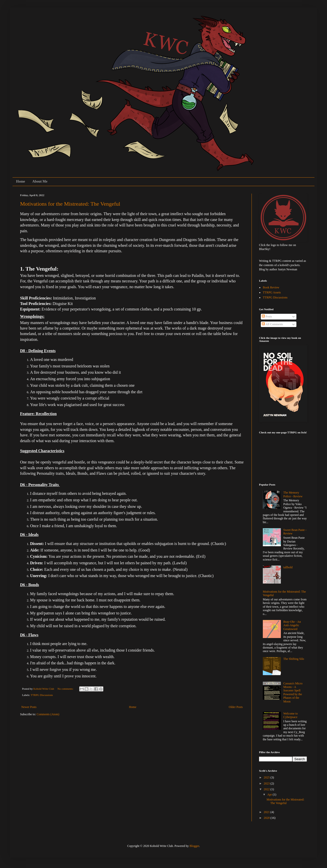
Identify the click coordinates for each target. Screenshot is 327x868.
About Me (40, 181)
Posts (267, 317)
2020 (267, 818)
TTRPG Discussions (42, 695)
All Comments (272, 324)
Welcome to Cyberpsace (291, 715)
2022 (267, 789)
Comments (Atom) (48, 714)
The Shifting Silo (294, 659)
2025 (267, 777)
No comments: (66, 689)
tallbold (288, 567)
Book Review (271, 287)
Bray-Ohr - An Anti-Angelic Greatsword (292, 625)
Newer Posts (29, 707)
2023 (267, 783)
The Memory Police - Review (293, 494)
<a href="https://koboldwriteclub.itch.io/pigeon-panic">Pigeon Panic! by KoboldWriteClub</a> (284, 455)
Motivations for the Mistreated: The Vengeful (70, 204)
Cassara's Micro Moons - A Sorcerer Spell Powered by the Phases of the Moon (293, 692)
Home (21, 181)
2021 (267, 812)
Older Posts (236, 707)
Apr (270, 795)
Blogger (194, 846)
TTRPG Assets (272, 292)
